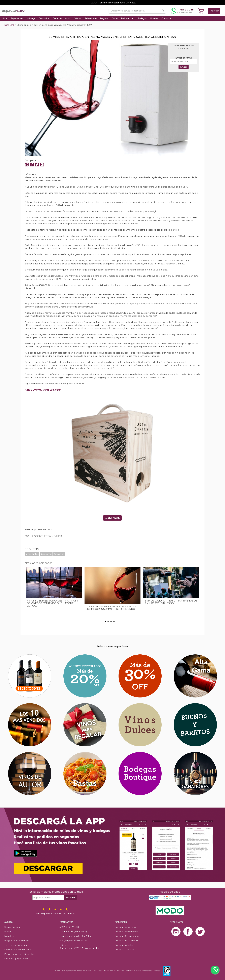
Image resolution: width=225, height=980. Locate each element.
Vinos (4, 19)
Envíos (8, 932)
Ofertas (78, 19)
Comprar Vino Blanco (126, 932)
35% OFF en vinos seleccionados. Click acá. (113, 3)
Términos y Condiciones (17, 945)
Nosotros (9, 936)
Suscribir (70, 898)
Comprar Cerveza (124, 950)
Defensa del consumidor (18, 950)
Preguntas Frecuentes (17, 940)
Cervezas (57, 19)
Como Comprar (13, 927)
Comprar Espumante (126, 940)
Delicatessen (128, 19)
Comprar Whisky (124, 945)
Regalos (104, 19)
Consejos (59, 554)
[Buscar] (163, 11)
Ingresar (214, 11)
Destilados (44, 19)
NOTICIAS (9, 25)
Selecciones (91, 19)
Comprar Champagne (127, 936)
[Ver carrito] (201, 11)
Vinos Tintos (32, 554)
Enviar (184, 67)
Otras (68, 19)
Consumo (46, 554)
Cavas (115, 19)
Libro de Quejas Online (17, 959)
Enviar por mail (183, 58)
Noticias (154, 19)
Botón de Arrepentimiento (19, 954)
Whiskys (31, 19)
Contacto (166, 19)
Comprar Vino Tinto (125, 927)
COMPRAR (112, 518)
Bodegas (142, 19)
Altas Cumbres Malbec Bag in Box (43, 390)
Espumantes (17, 19)
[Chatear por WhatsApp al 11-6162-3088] (182, 11)
